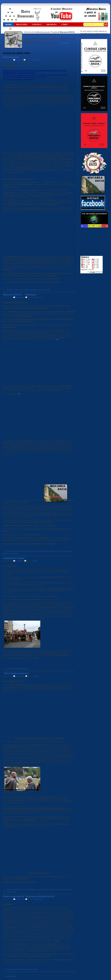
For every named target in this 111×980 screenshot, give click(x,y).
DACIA (21, 290)
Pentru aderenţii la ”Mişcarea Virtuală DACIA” (29, 896)
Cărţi (64, 24)
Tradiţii (40, 290)
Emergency (52, 551)
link (106, 33)
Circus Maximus (50, 890)
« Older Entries (11, 976)
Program (35, 969)
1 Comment (20, 60)
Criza (32, 551)
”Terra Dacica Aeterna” (16, 673)
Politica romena (37, 60)
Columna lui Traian (14, 558)
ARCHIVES (51, 24)
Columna (9, 669)
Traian (26, 669)
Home (8, 24)
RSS (7, 29)
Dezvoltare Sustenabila (41, 551)
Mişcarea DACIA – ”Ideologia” (20, 295)
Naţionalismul (11, 57)
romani (9, 892)
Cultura (16, 290)
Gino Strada (60, 551)
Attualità (35, 561)
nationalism (34, 290)
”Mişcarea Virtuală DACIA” (14, 551)
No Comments (20, 297)
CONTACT (37, 24)
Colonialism (10, 290)
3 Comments (20, 561)
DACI (70, 890)
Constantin (16, 669)
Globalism (27, 290)
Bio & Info (22, 24)
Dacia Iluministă (22, 15)
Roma (5, 892)
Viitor (49, 290)
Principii (30, 969)
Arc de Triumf (41, 890)
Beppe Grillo (26, 551)
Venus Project (14, 553)
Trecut (44, 290)
